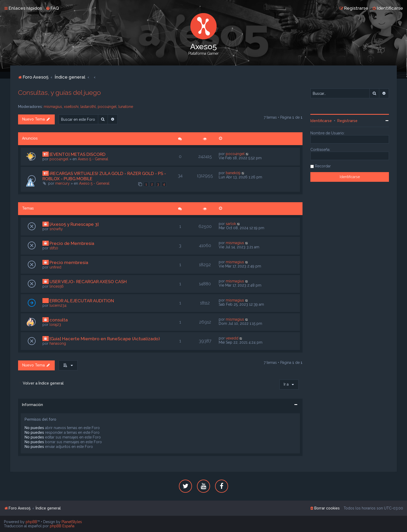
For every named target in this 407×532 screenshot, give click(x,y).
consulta (59, 320)
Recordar (323, 166)
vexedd (232, 338)
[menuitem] (52, 8)
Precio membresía (69, 262)
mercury (62, 183)
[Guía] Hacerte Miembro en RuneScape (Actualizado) (105, 339)
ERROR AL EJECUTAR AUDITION (82, 301)
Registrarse (347, 121)
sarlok (231, 224)
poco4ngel (107, 107)
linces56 (57, 286)
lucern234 (58, 305)
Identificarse (321, 121)
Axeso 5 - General (93, 159)
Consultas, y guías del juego (59, 92)
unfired (55, 267)
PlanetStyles (72, 522)
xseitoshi (71, 107)
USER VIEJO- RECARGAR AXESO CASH (88, 282)
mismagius (53, 107)
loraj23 (55, 325)
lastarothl (88, 107)
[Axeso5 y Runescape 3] (74, 224)
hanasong (58, 343)
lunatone (126, 107)
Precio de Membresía (72, 243)
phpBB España (62, 526)
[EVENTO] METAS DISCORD (78, 154)
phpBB (31, 522)
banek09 (233, 173)
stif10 (54, 248)
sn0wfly (56, 229)
